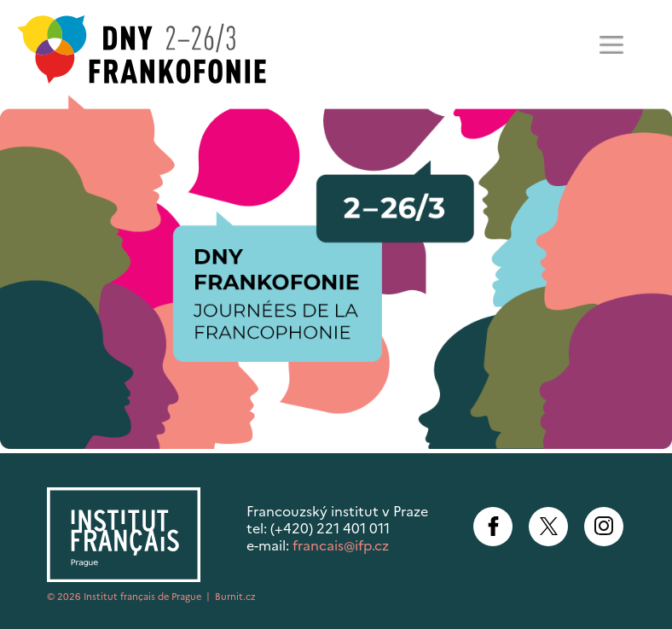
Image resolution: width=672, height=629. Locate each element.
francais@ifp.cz (341, 545)
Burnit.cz (235, 597)
